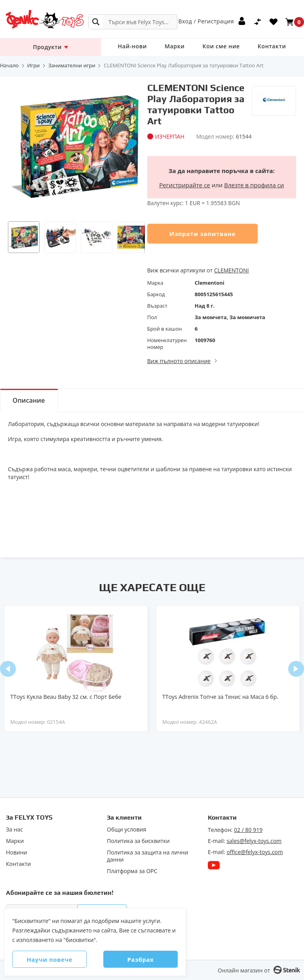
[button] (24, 237)
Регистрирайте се (184, 185)
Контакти (265, 47)
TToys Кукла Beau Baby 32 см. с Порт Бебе (66, 697)
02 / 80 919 (248, 830)
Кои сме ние (216, 47)
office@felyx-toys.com (255, 852)
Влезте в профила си (254, 185)
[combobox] (133, 22)
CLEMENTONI (232, 270)
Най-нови (131, 47)
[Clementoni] (274, 97)
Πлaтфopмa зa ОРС (132, 871)
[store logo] (42, 19)
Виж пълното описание (179, 361)
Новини (16, 853)
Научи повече (52, 959)
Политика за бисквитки (138, 841)
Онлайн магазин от (244, 970)
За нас (14, 830)
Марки (172, 47)
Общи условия (126, 830)
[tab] (30, 400)
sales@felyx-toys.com (254, 841)
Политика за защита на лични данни (147, 856)
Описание (30, 401)
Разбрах (138, 959)
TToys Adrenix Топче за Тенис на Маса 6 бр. (220, 697)
